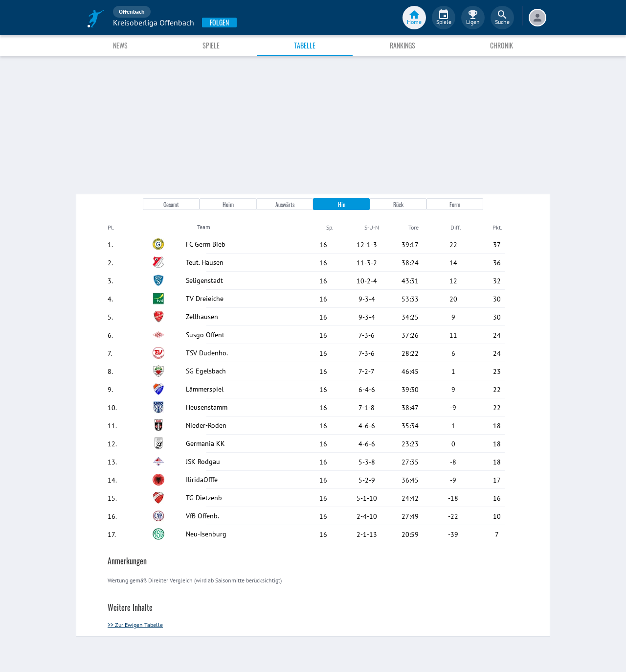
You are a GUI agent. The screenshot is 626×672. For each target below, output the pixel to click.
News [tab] (120, 45)
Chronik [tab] (502, 45)
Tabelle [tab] (305, 45)
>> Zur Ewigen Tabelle (135, 625)
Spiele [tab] (211, 45)
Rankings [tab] (402, 45)
